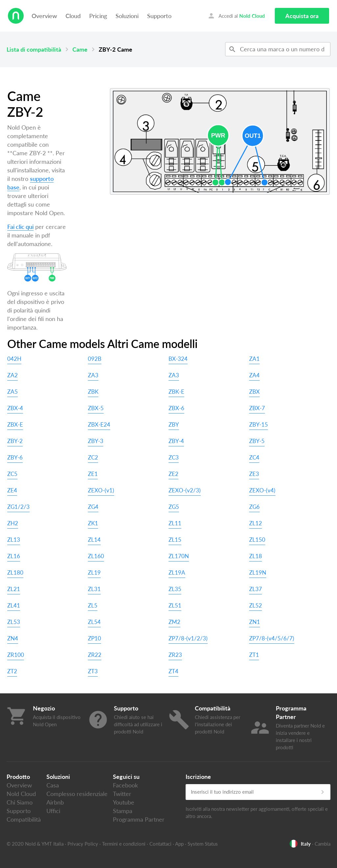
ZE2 (173, 474)
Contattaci (160, 844)
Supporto (159, 16)
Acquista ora (302, 16)
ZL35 (175, 589)
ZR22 (95, 655)
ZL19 (94, 572)
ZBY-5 (257, 441)
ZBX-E (15, 424)
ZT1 (254, 655)
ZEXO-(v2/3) (185, 490)
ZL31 (94, 589)
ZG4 (93, 507)
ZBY (174, 424)
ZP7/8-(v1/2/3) (188, 638)
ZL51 (175, 605)
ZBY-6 (15, 457)
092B (95, 359)
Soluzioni (127, 16)
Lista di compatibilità (34, 49)
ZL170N (179, 556)
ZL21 (14, 589)
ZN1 (255, 622)
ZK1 (93, 523)
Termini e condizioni (124, 844)
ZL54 (94, 622)
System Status (203, 844)
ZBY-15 (259, 424)
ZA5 (13, 392)
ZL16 (14, 556)
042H (14, 359)
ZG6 (254, 507)
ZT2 (12, 671)
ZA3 (93, 375)
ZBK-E (176, 392)
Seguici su (126, 777)
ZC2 (93, 457)
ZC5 (12, 474)
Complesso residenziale (77, 794)
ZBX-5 (96, 408)
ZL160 (96, 556)
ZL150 (257, 540)
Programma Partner (139, 819)
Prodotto (18, 777)
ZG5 (174, 507)
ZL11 (175, 523)
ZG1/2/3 (18, 507)
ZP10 (94, 638)
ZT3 (93, 671)
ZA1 (254, 359)
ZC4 (254, 457)
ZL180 (15, 572)
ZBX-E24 (99, 424)
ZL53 (14, 622)
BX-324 (178, 359)
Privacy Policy (83, 844)
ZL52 (256, 605)
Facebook (125, 785)
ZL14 (94, 540)
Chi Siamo (20, 802)
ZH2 (13, 523)
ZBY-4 (176, 441)
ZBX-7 (257, 408)
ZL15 (175, 540)
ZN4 (13, 638)
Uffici (53, 811)
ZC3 (174, 457)
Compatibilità (24, 819)
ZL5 (93, 605)
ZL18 (256, 556)
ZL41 (14, 605)
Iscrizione (198, 777)
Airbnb (55, 802)
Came (80, 49)
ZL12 (256, 523)
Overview (44, 16)
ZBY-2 (15, 441)
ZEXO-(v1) (101, 490)
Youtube (124, 802)
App (179, 844)
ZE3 (254, 474)
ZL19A (177, 572)
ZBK (93, 392)
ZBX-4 (15, 408)
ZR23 (175, 655)
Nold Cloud (21, 794)
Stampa (123, 811)
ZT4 (173, 671)
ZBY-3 (96, 441)
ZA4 (254, 375)
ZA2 (13, 375)
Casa (53, 785)
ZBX (254, 392)
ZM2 (174, 622)
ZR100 (16, 655)
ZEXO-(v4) (262, 490)
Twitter (122, 794)
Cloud (73, 16)
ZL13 (14, 540)
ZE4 (12, 490)
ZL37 (256, 589)
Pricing (98, 16)
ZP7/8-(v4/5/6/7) (272, 638)
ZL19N (258, 572)
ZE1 (93, 474)
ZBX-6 (176, 408)
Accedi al (236, 16)
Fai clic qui (20, 227)
